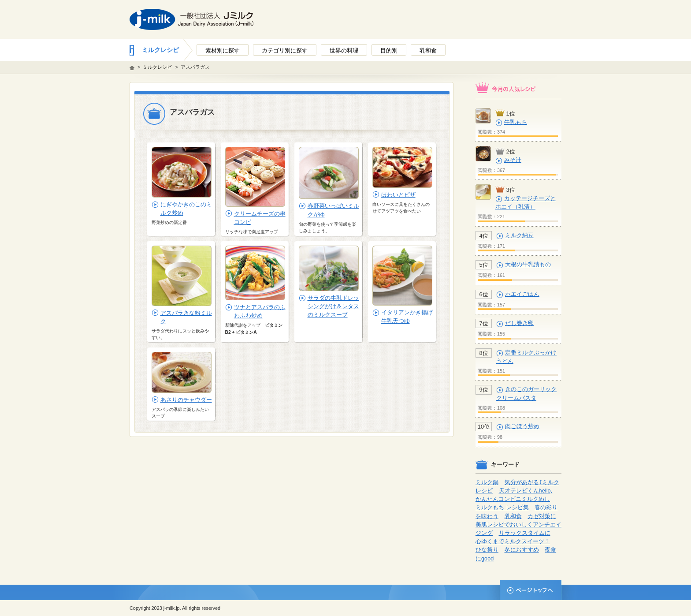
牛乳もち (516, 122)
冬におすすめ (522, 550)
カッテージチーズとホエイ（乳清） (526, 202)
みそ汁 (513, 160)
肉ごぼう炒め (522, 426)
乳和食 (513, 516)
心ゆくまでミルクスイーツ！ (513, 541)
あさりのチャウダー (186, 400)
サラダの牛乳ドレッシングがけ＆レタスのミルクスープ (333, 306)
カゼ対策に (542, 516)
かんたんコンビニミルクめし (513, 499)
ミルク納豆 (519, 235)
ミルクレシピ (160, 50)
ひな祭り (487, 550)
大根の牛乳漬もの (528, 264)
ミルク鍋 (487, 482)
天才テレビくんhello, (526, 491)
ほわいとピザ (398, 195)
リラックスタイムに (525, 533)
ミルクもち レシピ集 (502, 507)
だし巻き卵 (519, 323)
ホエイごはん (522, 294)
